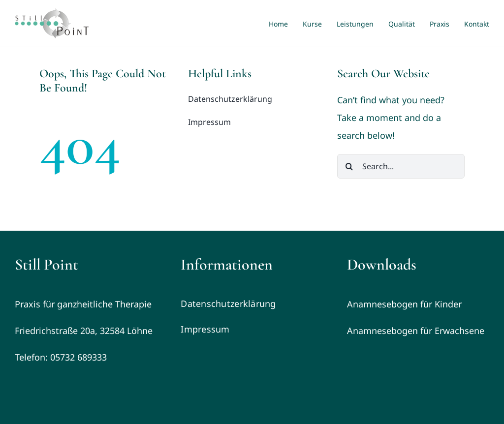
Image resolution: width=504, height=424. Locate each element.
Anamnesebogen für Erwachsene (416, 331)
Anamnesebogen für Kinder (404, 304)
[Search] (349, 166)
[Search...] (401, 166)
